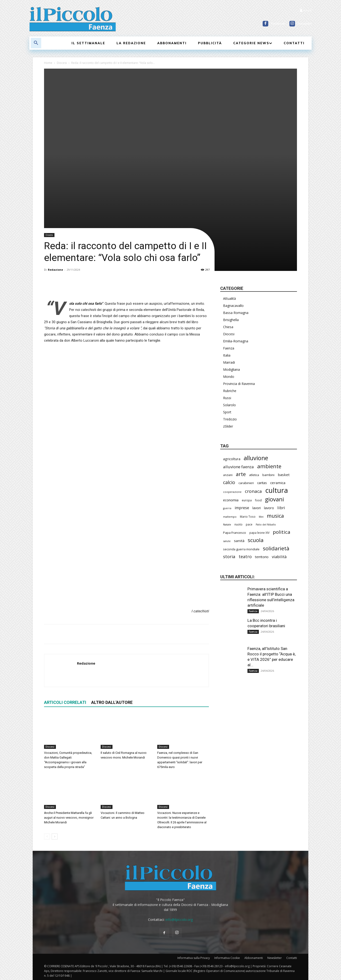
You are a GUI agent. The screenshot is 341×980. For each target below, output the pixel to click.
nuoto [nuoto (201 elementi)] (238, 524)
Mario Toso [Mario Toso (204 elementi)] (248, 516)
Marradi (229, 362)
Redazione (55, 270)
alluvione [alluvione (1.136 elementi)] (256, 458)
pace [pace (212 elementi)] (249, 524)
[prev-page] (47, 837)
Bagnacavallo (233, 306)
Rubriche (230, 391)
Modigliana (231, 369)
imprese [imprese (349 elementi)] (242, 508)
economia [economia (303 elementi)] (231, 500)
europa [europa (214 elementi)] (247, 500)
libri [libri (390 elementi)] (281, 508)
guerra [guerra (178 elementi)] (227, 508)
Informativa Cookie (227, 958)
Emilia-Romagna (236, 341)
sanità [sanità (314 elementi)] (239, 541)
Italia (227, 355)
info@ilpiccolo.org (179, 920)
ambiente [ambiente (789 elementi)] (269, 466)
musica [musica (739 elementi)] (275, 516)
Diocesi (62, 63)
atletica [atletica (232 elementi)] (254, 475)
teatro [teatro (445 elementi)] (245, 557)
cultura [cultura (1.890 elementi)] (277, 490)
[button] (36, 43)
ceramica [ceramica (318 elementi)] (278, 483)
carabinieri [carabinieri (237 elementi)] (246, 483)
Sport (227, 412)
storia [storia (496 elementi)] (229, 557)
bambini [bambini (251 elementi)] (268, 475)
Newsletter (275, 958)
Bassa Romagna (236, 313)
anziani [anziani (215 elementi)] (228, 475)
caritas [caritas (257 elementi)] (262, 483)
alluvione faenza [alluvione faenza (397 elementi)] (238, 467)
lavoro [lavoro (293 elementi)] (269, 508)
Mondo (229, 377)
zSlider (228, 426)
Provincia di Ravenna (239, 384)
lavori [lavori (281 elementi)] (257, 508)
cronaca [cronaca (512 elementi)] (253, 491)
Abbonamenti (254, 958)
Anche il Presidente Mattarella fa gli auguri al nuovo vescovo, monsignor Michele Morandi (69, 818)
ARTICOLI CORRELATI (65, 702)
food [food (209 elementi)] (258, 500)
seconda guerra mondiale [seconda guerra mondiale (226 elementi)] (241, 549)
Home (48, 63)
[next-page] (55, 837)
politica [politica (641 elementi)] (282, 532)
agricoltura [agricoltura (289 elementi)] (232, 459)
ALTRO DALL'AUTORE (112, 702)
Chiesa (228, 327)
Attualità (229, 298)
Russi (227, 398)
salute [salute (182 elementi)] (227, 541)
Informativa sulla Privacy (194, 958)
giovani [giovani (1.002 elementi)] (274, 499)
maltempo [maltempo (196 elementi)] (230, 517)
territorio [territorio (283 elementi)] (262, 557)
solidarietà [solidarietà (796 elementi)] (276, 548)
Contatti (292, 958)
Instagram (305, 24)
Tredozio (230, 419)
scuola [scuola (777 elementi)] (256, 540)
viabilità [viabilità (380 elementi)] (279, 557)
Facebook (278, 24)
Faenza (229, 348)
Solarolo (229, 405)
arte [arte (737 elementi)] (241, 474)
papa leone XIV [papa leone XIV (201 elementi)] (259, 533)
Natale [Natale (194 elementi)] (227, 524)
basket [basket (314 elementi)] (284, 475)
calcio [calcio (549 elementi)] (229, 482)
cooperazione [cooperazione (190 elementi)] (232, 492)
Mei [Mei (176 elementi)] (261, 517)
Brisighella (231, 320)
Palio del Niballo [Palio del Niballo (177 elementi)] (266, 525)
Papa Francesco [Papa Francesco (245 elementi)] (235, 533)
